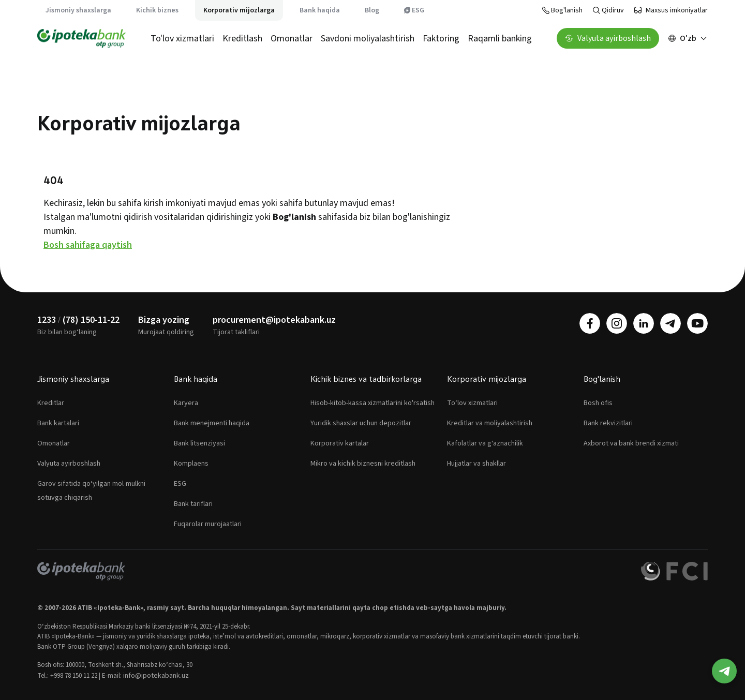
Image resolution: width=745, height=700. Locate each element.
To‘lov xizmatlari (472, 403)
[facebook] (590, 323)
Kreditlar (51, 403)
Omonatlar (292, 39)
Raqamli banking (500, 39)
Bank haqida (320, 10)
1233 (47, 320)
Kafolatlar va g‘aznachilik (485, 443)
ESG (414, 10)
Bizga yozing (164, 320)
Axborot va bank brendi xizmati (631, 443)
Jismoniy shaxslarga (78, 10)
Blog (372, 10)
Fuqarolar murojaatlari (208, 524)
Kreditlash (242, 39)
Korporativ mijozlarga (239, 10)
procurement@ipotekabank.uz (274, 320)
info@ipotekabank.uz (156, 676)
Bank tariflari (193, 504)
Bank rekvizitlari (608, 423)
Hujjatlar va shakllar (476, 464)
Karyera (186, 403)
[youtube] (697, 323)
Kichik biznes (157, 10)
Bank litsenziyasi (199, 443)
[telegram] (671, 323)
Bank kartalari (58, 423)
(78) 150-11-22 (91, 320)
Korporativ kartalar (340, 443)
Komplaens (191, 464)
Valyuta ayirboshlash (69, 464)
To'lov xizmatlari (182, 39)
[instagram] (617, 323)
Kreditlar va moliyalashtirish (490, 423)
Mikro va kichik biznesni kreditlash (363, 464)
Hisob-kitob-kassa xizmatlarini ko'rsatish (373, 403)
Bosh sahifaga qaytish (88, 245)
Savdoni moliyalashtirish (368, 39)
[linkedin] (644, 323)
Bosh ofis (598, 403)
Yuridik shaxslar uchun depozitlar (361, 423)
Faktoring (441, 39)
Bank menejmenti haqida (212, 423)
